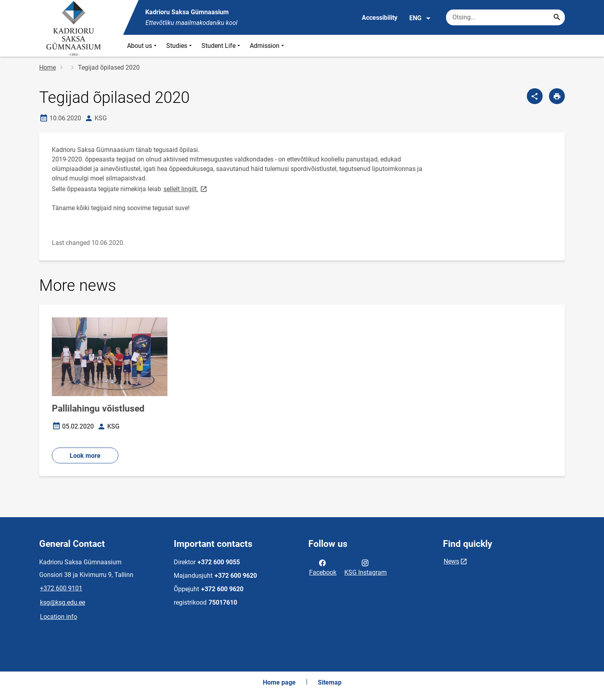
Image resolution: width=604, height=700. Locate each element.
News (451, 561)
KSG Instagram (366, 567)
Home (47, 67)
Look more (85, 456)
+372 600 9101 (61, 588)
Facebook (323, 567)
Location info (59, 617)
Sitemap (330, 682)
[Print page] (557, 96)
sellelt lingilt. (186, 189)
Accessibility (380, 18)
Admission (268, 46)
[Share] (535, 96)
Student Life (222, 46)
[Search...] (557, 17)
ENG (420, 18)
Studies (180, 46)
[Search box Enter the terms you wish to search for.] (505, 17)
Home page (279, 682)
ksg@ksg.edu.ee (63, 602)
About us (143, 46)
